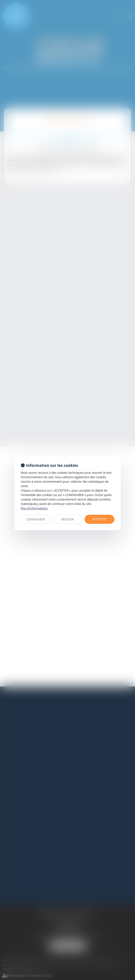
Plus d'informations (34, 508)
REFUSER (68, 519)
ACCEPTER (99, 519)
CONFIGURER (36, 519)
